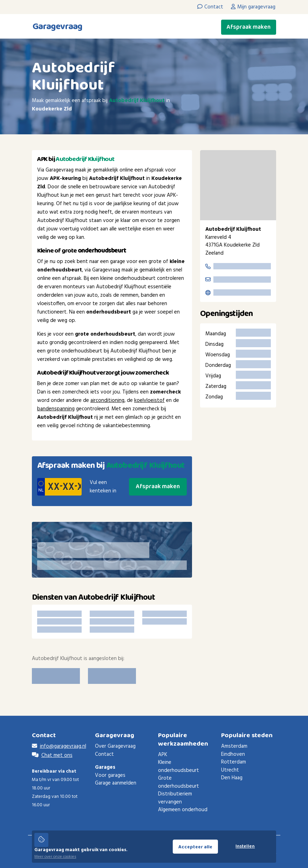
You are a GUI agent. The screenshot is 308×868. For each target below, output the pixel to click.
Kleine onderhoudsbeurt (179, 766)
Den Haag (232, 778)
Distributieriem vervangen (175, 798)
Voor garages (110, 775)
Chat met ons (57, 755)
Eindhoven (233, 754)
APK (163, 755)
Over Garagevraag (115, 746)
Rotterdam (234, 762)
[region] (238, 185)
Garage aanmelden (116, 783)
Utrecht (230, 770)
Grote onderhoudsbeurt (179, 782)
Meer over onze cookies (55, 857)
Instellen (245, 846)
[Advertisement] (238, 529)
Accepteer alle (195, 847)
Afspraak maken (249, 27)
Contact (104, 754)
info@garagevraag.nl (63, 746)
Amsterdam (234, 746)
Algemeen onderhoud (183, 810)
